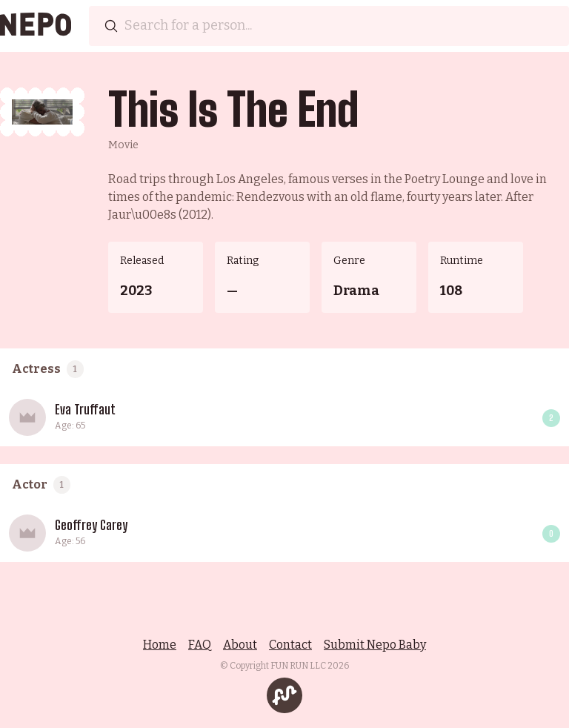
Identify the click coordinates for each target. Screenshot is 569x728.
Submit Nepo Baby (375, 645)
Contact (290, 645)
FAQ (200, 645)
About (240, 645)
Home (160, 645)
